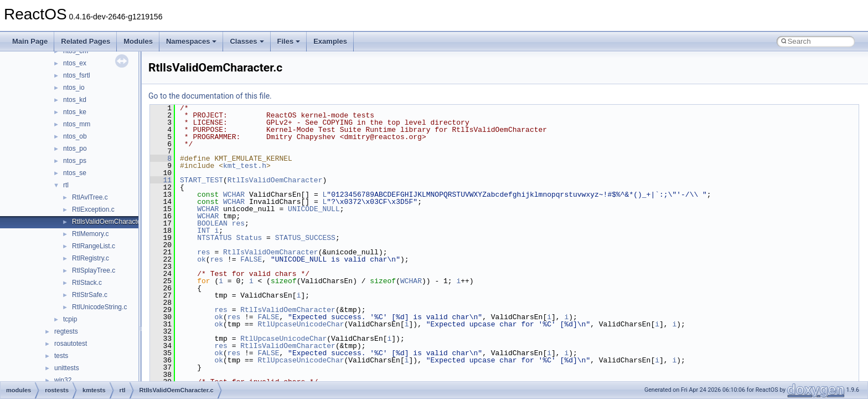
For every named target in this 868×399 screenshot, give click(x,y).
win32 (63, 380)
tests (61, 356)
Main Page (30, 41)
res (238, 223)
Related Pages (86, 41)
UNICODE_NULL (314, 209)
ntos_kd (75, 100)
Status (249, 238)
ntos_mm (77, 124)
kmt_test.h (245, 166)
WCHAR (234, 195)
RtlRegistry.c (91, 258)
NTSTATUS (214, 238)
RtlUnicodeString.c (99, 307)
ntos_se (75, 173)
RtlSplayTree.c (94, 270)
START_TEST (201, 180)
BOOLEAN (212, 223)
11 (161, 180)
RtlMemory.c (90, 234)
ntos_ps (75, 161)
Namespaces (192, 41)
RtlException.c (93, 209)
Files (289, 41)
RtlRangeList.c (94, 246)
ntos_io (74, 88)
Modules (138, 41)
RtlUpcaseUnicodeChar (301, 324)
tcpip (70, 319)
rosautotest (71, 344)
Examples (330, 41)
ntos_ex (75, 63)
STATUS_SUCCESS (305, 238)
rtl (66, 185)
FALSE (251, 259)
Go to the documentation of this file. (210, 96)
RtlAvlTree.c (90, 197)
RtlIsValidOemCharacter (275, 180)
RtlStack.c (87, 283)
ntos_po (75, 149)
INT (203, 231)
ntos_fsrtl (77, 75)
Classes (247, 41)
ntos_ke (75, 112)
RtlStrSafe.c (90, 295)
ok (201, 259)
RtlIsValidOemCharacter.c (110, 222)
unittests (67, 368)
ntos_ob (75, 136)
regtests (66, 331)
